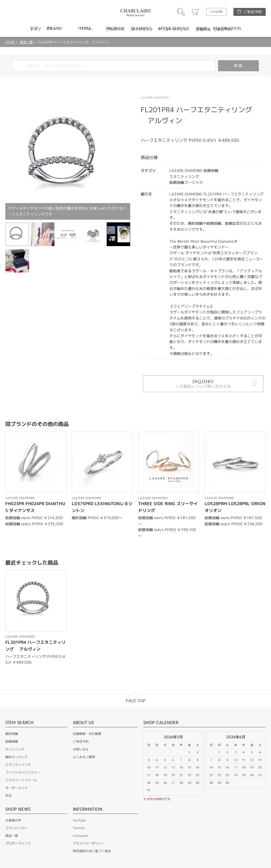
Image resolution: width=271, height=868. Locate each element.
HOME (10, 42)
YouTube (79, 820)
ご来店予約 (252, 12)
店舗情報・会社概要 (87, 734)
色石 (8, 796)
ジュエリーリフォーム (21, 780)
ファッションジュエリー (23, 772)
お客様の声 (13, 820)
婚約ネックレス (16, 757)
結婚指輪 (12, 741)
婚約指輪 (12, 734)
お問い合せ (81, 749)
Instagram (81, 836)
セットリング (15, 749)
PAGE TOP (136, 701)
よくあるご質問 (84, 757)
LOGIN (216, 12)
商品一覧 (26, 42)
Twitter (79, 828)
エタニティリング (18, 765)
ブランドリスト (16, 828)
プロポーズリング (18, 843)
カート (196, 12)
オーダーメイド (16, 788)
